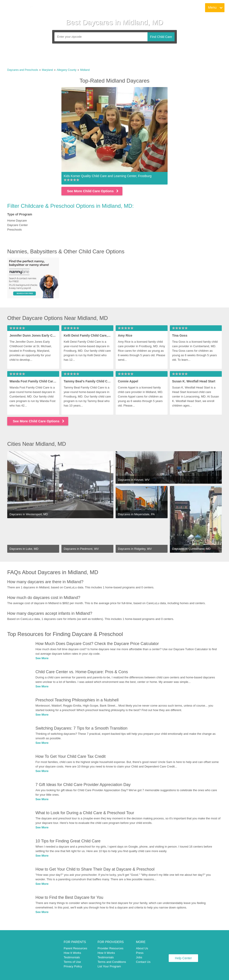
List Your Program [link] (109, 966)
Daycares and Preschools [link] (23, 70)
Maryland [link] (47, 70)
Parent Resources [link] (75, 948)
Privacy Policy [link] (73, 966)
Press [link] (140, 953)
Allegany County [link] (67, 70)
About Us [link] (142, 948)
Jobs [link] (139, 957)
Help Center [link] (183, 958)
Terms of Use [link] (72, 962)
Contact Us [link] (143, 962)
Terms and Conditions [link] (112, 962)
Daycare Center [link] (18, 225)
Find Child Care (161, 37)
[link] (21, 8)
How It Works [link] (72, 953)
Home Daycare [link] (17, 221)
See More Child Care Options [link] (93, 191)
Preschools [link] (14, 230)
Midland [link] (85, 70)
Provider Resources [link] (110, 948)
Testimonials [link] (72, 957)
